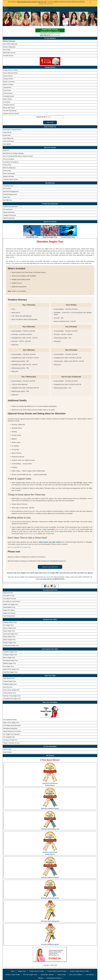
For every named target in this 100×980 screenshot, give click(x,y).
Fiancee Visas (7, 749)
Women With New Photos (10, 73)
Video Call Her (7, 132)
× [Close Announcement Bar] (90, 2)
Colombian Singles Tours (10, 652)
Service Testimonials (9, 174)
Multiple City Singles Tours (11, 604)
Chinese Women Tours (10, 693)
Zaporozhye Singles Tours (11, 634)
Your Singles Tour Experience (12, 734)
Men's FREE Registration (10, 44)
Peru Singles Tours (9, 666)
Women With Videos (9, 108)
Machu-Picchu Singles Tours (11, 669)
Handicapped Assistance (54, 978)
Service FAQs (7, 171)
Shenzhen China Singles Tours (12, 696)
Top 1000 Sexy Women (10, 111)
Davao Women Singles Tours (11, 690)
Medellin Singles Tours (10, 663)
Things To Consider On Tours (11, 743)
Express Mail (7, 135)
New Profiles (7, 50)
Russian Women (8, 76)
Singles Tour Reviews (9, 613)
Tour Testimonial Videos (10, 720)
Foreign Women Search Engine (57, 971)
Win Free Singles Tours (30, 975)
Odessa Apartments (9, 212)
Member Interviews (9, 176)
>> (46, 4)
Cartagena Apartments (10, 215)
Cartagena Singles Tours (10, 655)
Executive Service (8, 56)
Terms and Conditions (76, 975)
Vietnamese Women (9, 105)
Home (12, 971)
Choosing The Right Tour (10, 740)
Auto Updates (7, 144)
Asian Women (7, 90)
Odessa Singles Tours (9, 640)
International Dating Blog (10, 728)
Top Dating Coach (8, 186)
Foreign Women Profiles (37, 971)
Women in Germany (9, 82)
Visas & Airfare (7, 752)
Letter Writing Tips (8, 138)
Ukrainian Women (8, 79)
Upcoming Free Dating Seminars (12, 130)
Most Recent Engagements (11, 192)
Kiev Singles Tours (8, 625)
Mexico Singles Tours (9, 658)
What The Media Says (9, 168)
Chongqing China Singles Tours (12, 699)
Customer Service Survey (10, 179)
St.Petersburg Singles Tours (11, 645)
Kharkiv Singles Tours (9, 637)
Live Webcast (90, 975)
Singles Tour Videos (9, 610)
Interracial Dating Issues (10, 194)
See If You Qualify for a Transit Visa (19, 547)
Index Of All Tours (8, 593)
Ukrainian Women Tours (10, 622)
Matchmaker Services (9, 53)
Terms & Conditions (9, 159)
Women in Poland (8, 85)
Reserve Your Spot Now (50, 567)
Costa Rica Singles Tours (10, 672)
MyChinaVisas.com (30, 533)
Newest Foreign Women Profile (79, 971)
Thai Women (7, 102)
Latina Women (7, 87)
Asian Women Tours (9, 678)
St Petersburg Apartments (10, 207)
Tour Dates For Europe (10, 599)
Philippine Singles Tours (10, 684)
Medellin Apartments (9, 218)
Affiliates (41, 978)
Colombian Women (9, 96)
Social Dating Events (9, 616)
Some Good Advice (9, 141)
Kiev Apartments (8, 209)
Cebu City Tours (8, 687)
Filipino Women (8, 99)
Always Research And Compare (12, 731)
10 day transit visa (65, 529)
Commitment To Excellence (11, 162)
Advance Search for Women (11, 114)
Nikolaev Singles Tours (10, 643)
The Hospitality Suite (9, 737)
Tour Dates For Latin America (11, 601)
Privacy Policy (7, 165)
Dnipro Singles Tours (9, 631)
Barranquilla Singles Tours (11, 660)
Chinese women (8, 93)
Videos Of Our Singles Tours (11, 723)
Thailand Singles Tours (10, 681)
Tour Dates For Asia (9, 596)
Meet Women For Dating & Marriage (13, 153)
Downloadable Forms (9, 607)
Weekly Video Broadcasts (12, 725)
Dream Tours (7, 197)
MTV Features (7, 189)
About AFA (6, 150)
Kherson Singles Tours (10, 628)
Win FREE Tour (8, 200)
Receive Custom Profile (13, 975)
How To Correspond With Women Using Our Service (18, 156)
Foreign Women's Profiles (10, 70)
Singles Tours (22, 971)
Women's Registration (9, 47)
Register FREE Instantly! (50, 30)
